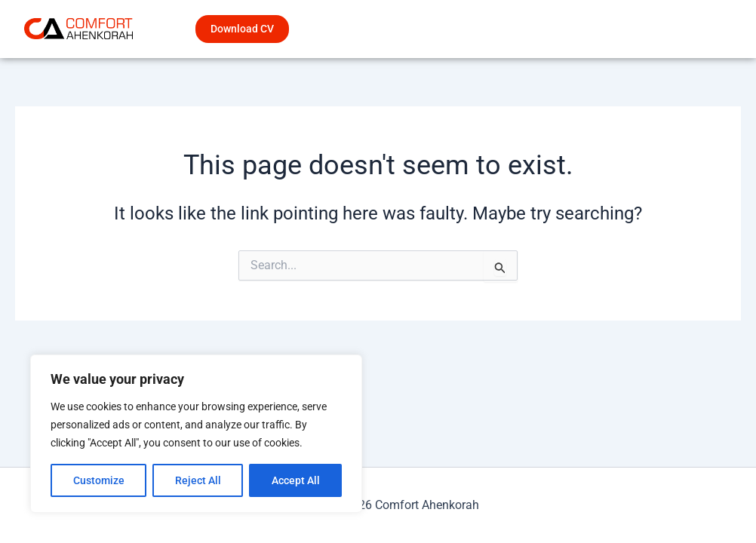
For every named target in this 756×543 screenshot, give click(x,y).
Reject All (198, 480)
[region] (196, 434)
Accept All (296, 480)
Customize (99, 480)
